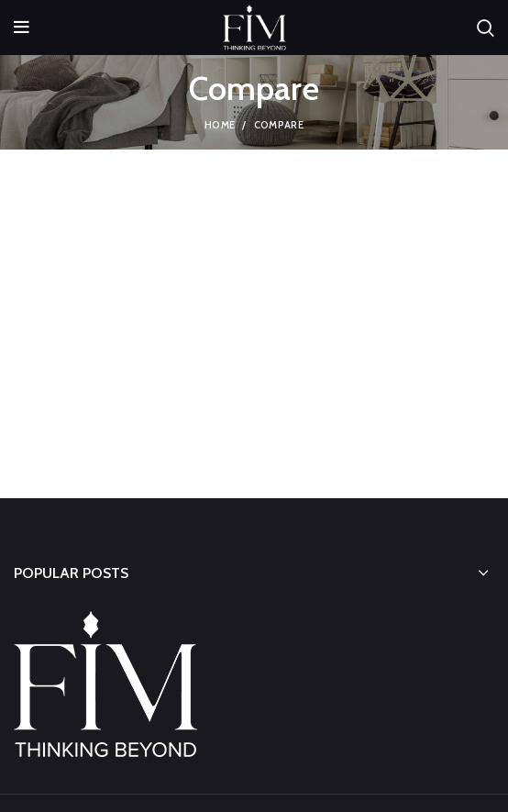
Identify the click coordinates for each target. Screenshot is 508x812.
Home (220, 125)
